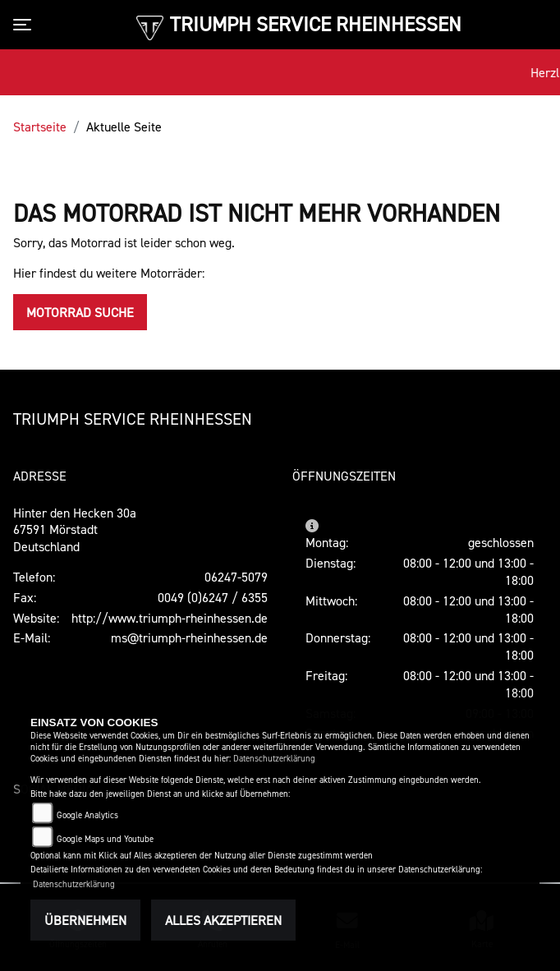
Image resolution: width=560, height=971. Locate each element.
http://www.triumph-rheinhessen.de (170, 618)
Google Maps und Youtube (105, 839)
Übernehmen (85, 920)
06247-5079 (236, 577)
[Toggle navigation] (25, 25)
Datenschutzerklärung (274, 759)
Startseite (40, 127)
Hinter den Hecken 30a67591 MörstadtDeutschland (75, 530)
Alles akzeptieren (223, 920)
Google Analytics (87, 815)
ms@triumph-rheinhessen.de (189, 637)
